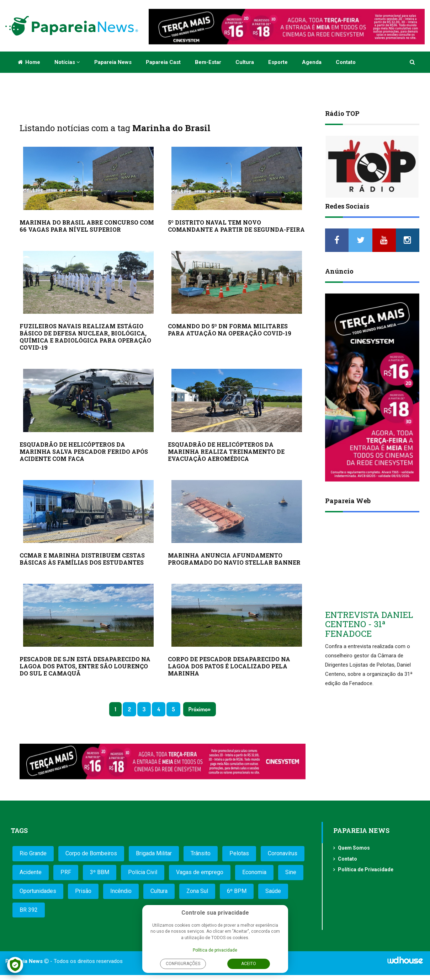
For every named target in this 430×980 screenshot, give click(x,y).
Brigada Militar (154, 853)
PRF (66, 872)
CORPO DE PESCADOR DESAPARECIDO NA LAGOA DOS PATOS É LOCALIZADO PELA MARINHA (229, 666)
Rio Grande (33, 853)
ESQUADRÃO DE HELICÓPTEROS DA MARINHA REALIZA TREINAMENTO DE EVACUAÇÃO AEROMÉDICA (226, 451)
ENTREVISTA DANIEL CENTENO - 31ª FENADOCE (369, 624)
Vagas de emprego (200, 872)
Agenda (312, 62)
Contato (346, 62)
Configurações (183, 964)
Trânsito (201, 853)
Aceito (249, 964)
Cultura (245, 62)
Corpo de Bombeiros (91, 853)
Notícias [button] (67, 62)
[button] (413, 62)
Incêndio (121, 891)
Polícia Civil (143, 872)
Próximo (198, 709)
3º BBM (100, 872)
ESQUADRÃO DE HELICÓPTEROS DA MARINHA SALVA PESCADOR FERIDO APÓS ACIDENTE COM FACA (84, 451)
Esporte (278, 62)
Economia (254, 872)
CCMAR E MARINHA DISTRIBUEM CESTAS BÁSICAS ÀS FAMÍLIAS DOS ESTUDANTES (82, 559)
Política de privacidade (215, 950)
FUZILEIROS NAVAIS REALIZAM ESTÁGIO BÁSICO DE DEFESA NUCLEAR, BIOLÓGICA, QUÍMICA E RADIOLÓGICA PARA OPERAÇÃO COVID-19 (85, 337)
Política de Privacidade (366, 869)
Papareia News (113, 62)
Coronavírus (283, 853)
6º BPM (237, 891)
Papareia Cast (163, 62)
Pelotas (239, 853)
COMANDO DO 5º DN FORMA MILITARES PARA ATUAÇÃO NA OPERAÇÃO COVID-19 (230, 330)
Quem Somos (354, 848)
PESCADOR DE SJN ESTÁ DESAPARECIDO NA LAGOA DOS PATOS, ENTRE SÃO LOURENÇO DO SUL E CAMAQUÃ (85, 666)
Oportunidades (38, 891)
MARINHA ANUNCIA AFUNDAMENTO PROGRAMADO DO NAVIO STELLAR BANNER (234, 559)
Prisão (83, 891)
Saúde (273, 891)
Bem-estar (208, 62)
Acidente (31, 872)
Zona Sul (197, 891)
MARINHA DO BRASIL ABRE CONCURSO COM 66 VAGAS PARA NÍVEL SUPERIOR (87, 226)
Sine (291, 872)
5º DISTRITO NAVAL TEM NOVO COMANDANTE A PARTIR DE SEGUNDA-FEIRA (236, 226)
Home (29, 62)
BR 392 (29, 910)
